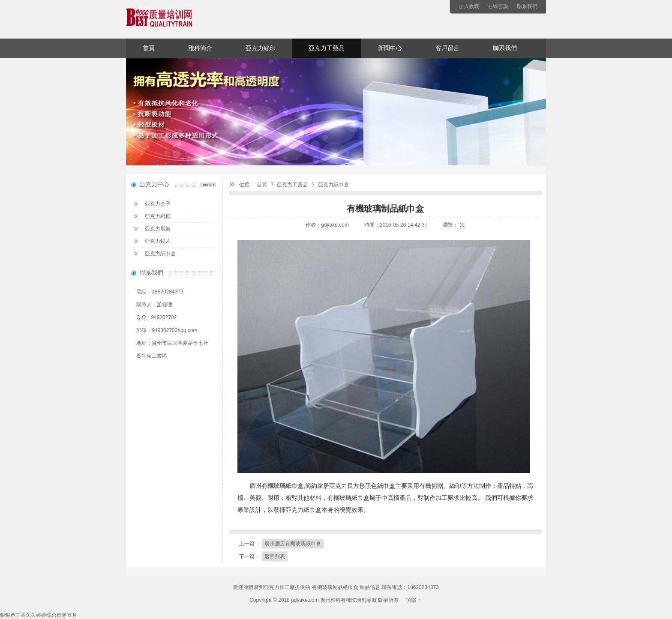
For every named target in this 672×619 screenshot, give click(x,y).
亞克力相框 (158, 216)
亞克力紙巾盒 (333, 185)
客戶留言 (447, 48)
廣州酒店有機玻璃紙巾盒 (293, 544)
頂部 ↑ (413, 600)
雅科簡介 (200, 48)
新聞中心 (390, 48)
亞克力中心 (154, 184)
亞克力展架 (158, 229)
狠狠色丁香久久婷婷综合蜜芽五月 (39, 615)
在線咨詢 (498, 6)
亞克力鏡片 (158, 241)
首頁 (149, 48)
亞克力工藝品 (327, 48)
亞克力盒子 (158, 204)
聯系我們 (527, 6)
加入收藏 (469, 6)
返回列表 (275, 556)
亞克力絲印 (261, 48)
